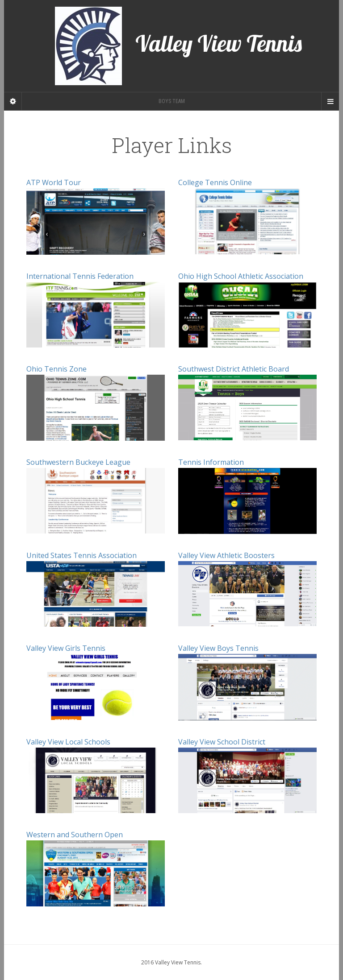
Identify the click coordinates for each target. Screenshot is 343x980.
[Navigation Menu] (330, 101)
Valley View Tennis (178, 46)
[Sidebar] (13, 101)
